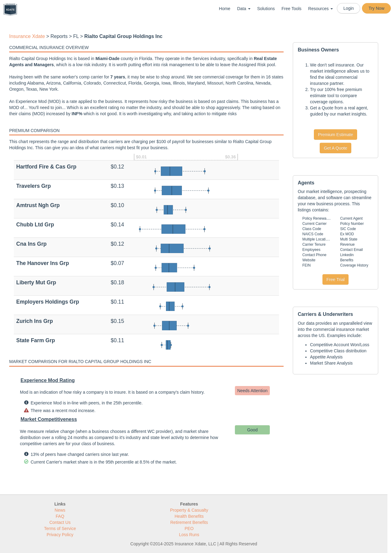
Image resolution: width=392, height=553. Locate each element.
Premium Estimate (335, 134)
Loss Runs (189, 535)
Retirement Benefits (189, 522)
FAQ (60, 516)
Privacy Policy (60, 535)
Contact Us (60, 522)
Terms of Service (60, 528)
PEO (189, 528)
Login (349, 8)
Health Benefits (189, 516)
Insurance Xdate (27, 36)
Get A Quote (335, 148)
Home (225, 9)
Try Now (376, 8)
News (60, 510)
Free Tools (291, 9)
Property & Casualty (189, 510)
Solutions (266, 9)
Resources (320, 9)
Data (244, 9)
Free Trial (335, 279)
